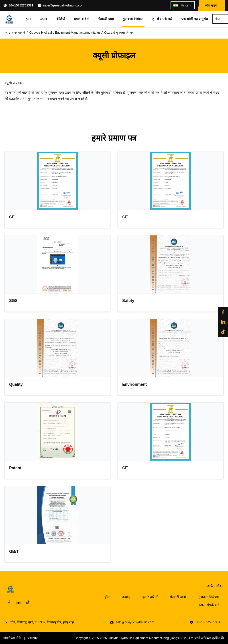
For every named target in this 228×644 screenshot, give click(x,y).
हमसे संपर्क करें (162, 19)
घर (6, 33)
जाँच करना (211, 6)
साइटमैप (33, 638)
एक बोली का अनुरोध (195, 19)
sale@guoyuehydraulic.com (64, 5)
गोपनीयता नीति (12, 638)
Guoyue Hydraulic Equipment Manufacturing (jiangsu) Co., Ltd (150, 638)
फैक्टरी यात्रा (106, 19)
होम (28, 19)
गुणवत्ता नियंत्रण (133, 19)
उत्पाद (44, 19)
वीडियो (61, 19)
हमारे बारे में (82, 19)
